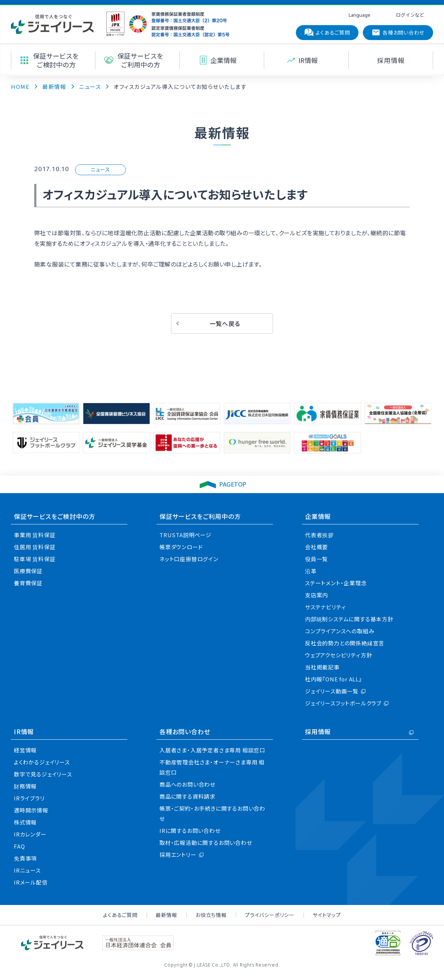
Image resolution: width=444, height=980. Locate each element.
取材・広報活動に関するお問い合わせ (206, 843)
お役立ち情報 (211, 915)
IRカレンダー (30, 834)
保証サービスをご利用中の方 (200, 516)
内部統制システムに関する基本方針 (349, 619)
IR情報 (24, 731)
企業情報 (318, 516)
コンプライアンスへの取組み (340, 631)
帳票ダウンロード (181, 547)
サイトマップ (327, 915)
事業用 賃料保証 (35, 535)
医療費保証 (28, 571)
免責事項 (25, 858)
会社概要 (316, 547)
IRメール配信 (31, 882)
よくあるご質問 (120, 915)
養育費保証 (28, 583)
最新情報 (166, 915)
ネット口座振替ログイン (189, 559)
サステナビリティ (325, 607)
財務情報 (25, 786)
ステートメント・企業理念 (336, 583)
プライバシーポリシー (270, 915)
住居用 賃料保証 (35, 547)
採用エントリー (178, 855)
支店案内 (316, 595)
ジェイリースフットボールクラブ (343, 703)
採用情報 (318, 731)
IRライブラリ (29, 798)
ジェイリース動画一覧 (332, 691)
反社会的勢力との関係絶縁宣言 (345, 643)
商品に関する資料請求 (187, 796)
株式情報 (25, 822)
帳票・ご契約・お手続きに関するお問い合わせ (212, 813)
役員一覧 (316, 559)
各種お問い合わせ (185, 731)
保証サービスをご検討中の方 (54, 516)
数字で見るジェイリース (43, 774)
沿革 (311, 571)
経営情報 (25, 750)
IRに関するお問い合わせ (190, 831)
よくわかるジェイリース (42, 762)
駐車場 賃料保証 (35, 559)
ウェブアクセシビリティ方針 (338, 655)
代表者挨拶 (319, 535)
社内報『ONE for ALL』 (334, 679)
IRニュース (27, 870)
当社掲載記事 (322, 667)
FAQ (19, 846)
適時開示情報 (31, 810)
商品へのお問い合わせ (187, 784)
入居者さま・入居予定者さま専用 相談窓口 (212, 750)
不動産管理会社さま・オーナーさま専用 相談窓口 (212, 767)
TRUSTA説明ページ (185, 535)
